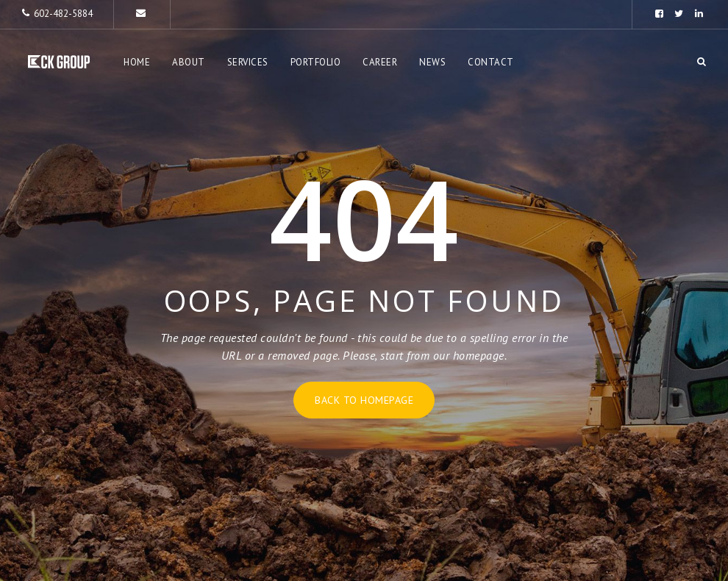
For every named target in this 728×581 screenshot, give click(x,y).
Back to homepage (364, 400)
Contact (491, 62)
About (189, 62)
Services (248, 62)
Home (137, 62)
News (432, 62)
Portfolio (316, 62)
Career (380, 62)
